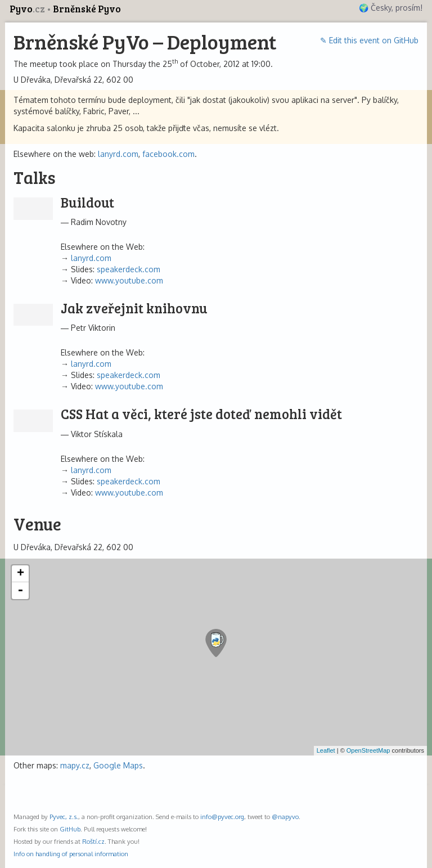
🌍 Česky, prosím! (391, 8)
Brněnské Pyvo (87, 9)
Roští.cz (93, 841)
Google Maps (118, 765)
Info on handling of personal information (71, 854)
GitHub (70, 829)
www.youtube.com (129, 280)
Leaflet (326, 750)
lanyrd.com (118, 154)
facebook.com (168, 154)
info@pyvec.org (222, 817)
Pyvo (28, 9)
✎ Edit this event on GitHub (369, 40)
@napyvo (285, 817)
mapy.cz (75, 765)
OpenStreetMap (368, 750)
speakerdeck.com (129, 269)
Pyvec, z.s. (64, 817)
